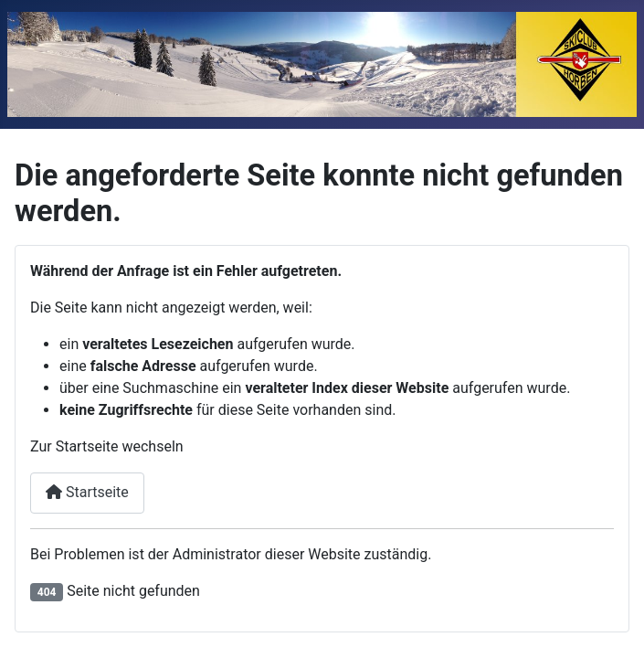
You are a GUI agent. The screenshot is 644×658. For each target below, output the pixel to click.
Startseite (87, 492)
